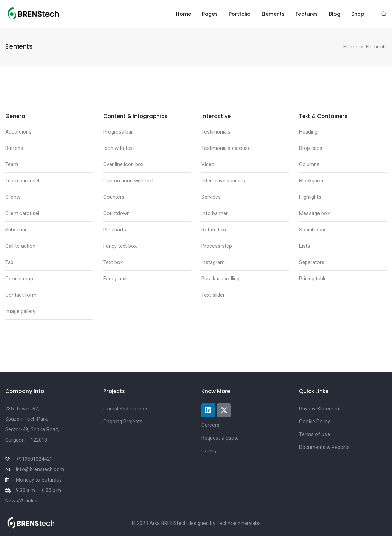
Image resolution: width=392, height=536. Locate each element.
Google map (19, 279)
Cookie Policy (315, 422)
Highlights (310, 197)
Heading (308, 132)
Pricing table (313, 279)
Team (12, 164)
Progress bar (118, 132)
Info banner (215, 213)
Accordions (18, 132)
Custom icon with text (128, 181)
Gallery (209, 451)
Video (208, 164)
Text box (113, 262)
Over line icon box (123, 164)
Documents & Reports (324, 447)
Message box (314, 213)
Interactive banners (223, 181)
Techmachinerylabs (239, 523)
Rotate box (214, 230)
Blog (335, 14)
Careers (210, 425)
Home (184, 14)
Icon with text (119, 148)
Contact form (21, 295)
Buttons (14, 148)
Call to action (20, 246)
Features (307, 14)
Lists (305, 246)
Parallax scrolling (220, 279)
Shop (358, 14)
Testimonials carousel (227, 148)
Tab (9, 262)
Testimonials (216, 132)
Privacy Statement (320, 409)
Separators (312, 262)
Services (211, 197)
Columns (309, 164)
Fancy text (115, 279)
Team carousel (22, 181)
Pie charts (115, 230)
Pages (210, 14)
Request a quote (220, 438)
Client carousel (22, 213)
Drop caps (311, 148)
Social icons (313, 230)
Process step (217, 246)
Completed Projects (126, 409)
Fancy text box (120, 246)
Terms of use (315, 434)
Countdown (116, 213)
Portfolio (240, 14)
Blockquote (312, 181)
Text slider (213, 295)
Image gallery (20, 311)
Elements (273, 14)
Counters (114, 197)
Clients (13, 197)
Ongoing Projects (123, 422)
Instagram (213, 262)
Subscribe (16, 230)
